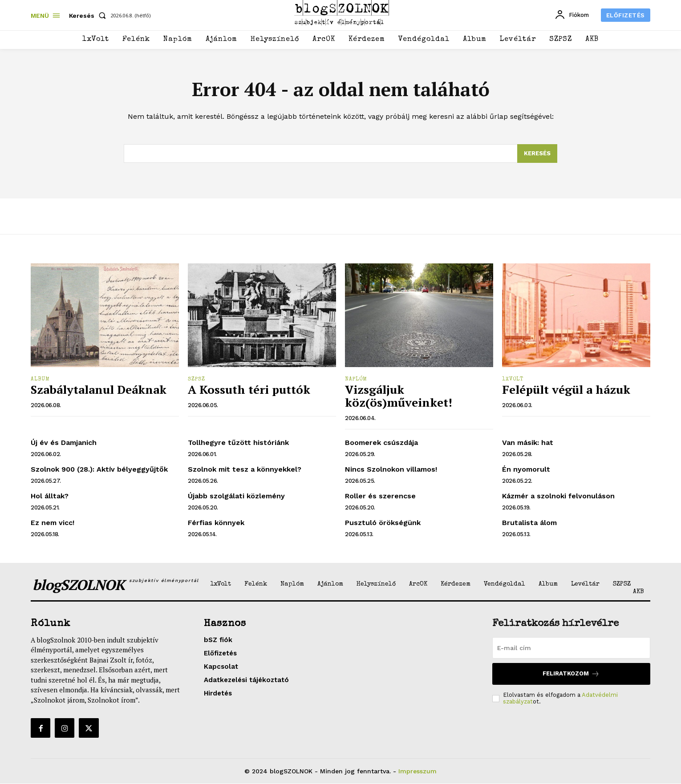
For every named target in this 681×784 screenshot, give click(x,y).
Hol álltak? (50, 496)
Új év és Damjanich (64, 443)
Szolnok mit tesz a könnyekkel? (245, 469)
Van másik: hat (528, 443)
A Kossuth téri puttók (249, 390)
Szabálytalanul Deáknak (99, 390)
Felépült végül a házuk (566, 390)
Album (40, 380)
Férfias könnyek (216, 523)
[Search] (537, 154)
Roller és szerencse (380, 496)
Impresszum (418, 771)
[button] (89, 16)
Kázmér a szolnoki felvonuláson (558, 496)
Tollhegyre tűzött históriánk (238, 443)
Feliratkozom (571, 674)
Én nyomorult (526, 469)
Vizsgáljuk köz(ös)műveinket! (399, 396)
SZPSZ (197, 380)
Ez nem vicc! (53, 523)
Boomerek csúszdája (381, 443)
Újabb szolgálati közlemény (236, 496)
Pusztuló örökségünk (383, 523)
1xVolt (513, 380)
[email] (571, 648)
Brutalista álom (529, 523)
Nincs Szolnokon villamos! (391, 469)
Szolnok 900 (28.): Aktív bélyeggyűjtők (99, 469)
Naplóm (356, 380)
